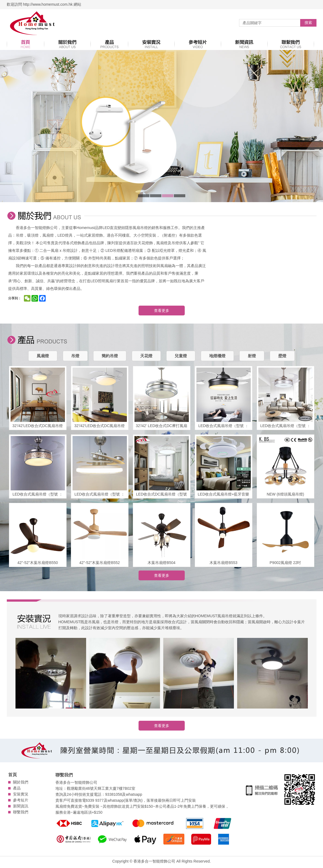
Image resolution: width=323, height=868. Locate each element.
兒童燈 (181, 356)
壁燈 (282, 356)
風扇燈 (43, 356)
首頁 (12, 775)
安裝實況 (21, 794)
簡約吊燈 (110, 356)
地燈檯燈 (217, 356)
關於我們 (21, 782)
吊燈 (75, 356)
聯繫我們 (21, 812)
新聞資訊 (21, 806)
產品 (17, 788)
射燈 (252, 356)
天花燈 (146, 356)
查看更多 (162, 311)
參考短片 (21, 800)
